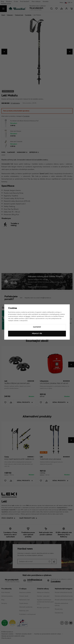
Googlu (28, 316)
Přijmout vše (37, 334)
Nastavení (37, 327)
